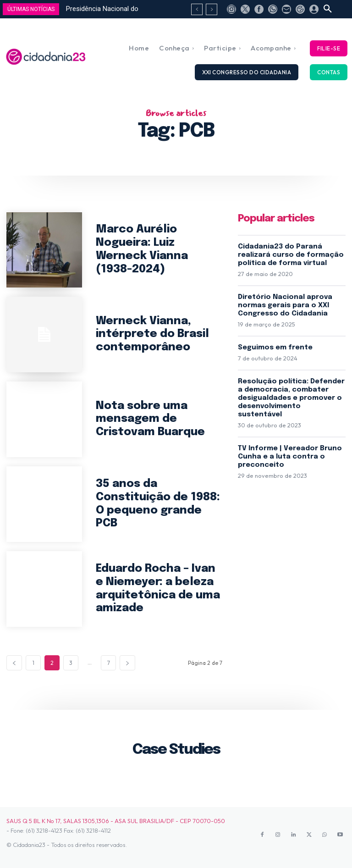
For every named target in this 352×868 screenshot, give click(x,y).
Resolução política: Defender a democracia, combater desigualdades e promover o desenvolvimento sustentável (291, 398)
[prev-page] (14, 663)
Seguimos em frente (275, 348)
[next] (212, 9)
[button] (328, 9)
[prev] (197, 9)
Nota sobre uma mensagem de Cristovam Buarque (150, 419)
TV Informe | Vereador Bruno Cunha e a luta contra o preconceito (290, 457)
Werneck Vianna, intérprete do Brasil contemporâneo (152, 334)
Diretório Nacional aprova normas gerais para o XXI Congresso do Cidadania (285, 305)
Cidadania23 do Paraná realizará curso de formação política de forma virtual (291, 255)
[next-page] (127, 663)
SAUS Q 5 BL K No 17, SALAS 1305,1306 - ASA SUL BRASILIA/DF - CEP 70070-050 (116, 821)
